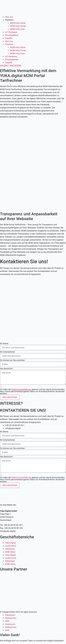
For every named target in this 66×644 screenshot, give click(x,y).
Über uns (9, 17)
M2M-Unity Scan (18, 29)
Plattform (9, 20)
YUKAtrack (10, 549)
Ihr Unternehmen (7, 352)
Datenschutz (11, 618)
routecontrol (11, 546)
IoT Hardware (11, 32)
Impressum (10, 615)
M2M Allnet (10, 552)
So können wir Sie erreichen (12, 360)
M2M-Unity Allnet (18, 23)
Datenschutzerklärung (21, 389)
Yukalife (9, 38)
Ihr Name (4, 344)
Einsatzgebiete (12, 35)
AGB (7, 621)
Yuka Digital (10, 543)
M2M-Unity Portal (18, 26)
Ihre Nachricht (6, 369)
